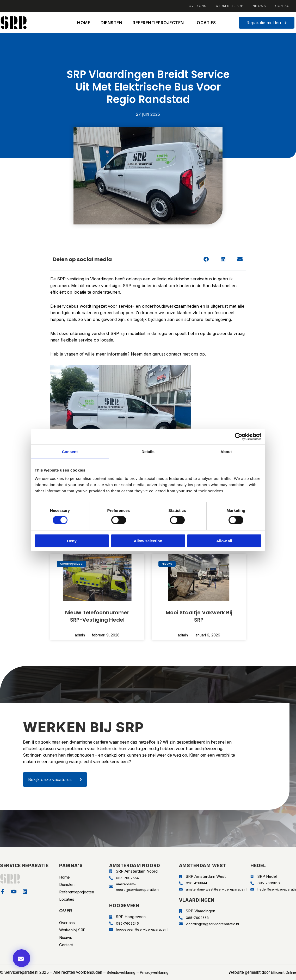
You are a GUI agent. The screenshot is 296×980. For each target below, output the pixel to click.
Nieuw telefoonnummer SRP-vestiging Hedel (97, 616)
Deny (72, 541)
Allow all (224, 541)
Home (84, 23)
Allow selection (148, 541)
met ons (191, 354)
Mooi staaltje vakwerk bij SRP (199, 616)
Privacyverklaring (159, 969)
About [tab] (226, 452)
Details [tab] (148, 452)
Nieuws (259, 6)
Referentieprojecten (158, 23)
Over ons (197, 6)
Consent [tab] (70, 452)
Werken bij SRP (229, 6)
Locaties (205, 23)
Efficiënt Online (282, 969)
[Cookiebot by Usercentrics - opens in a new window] (239, 437)
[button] (206, 259)
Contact (283, 6)
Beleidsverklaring (123, 969)
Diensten (111, 23)
